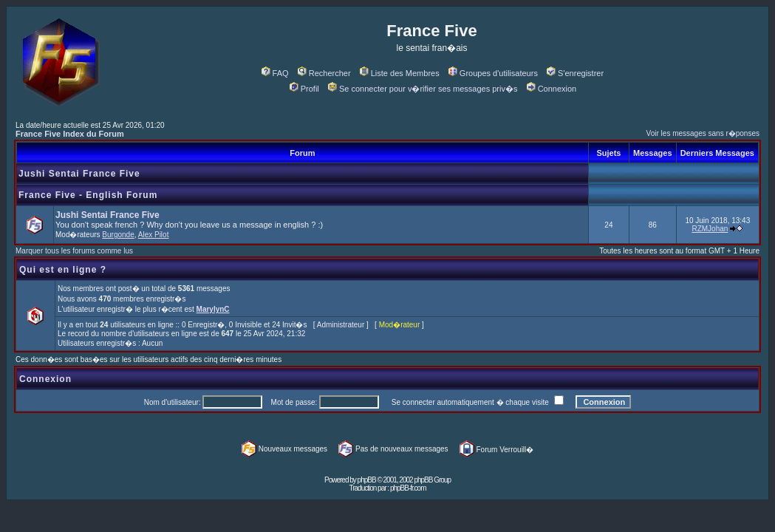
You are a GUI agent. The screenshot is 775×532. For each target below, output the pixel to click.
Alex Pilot (154, 235)
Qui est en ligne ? (63, 270)
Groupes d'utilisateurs (493, 73)
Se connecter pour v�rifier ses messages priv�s (423, 89)
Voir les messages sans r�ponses (703, 133)
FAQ (275, 73)
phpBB (367, 480)
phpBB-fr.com (408, 488)
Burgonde (118, 235)
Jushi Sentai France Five (79, 174)
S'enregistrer (575, 73)
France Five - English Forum (88, 195)
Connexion (552, 89)
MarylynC (213, 309)
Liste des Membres (400, 73)
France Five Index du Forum (70, 134)
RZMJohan (710, 229)
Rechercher (324, 73)
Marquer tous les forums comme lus (74, 251)
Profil (304, 89)
